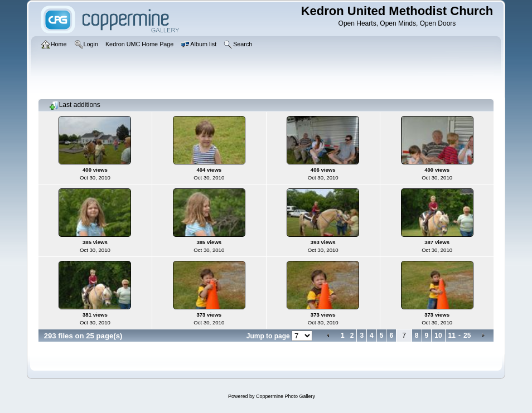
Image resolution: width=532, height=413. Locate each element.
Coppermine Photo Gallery (286, 396)
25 (467, 336)
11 (452, 336)
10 (438, 336)
